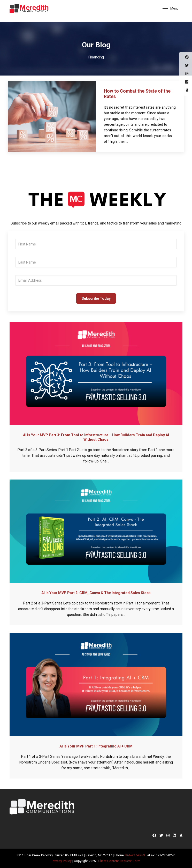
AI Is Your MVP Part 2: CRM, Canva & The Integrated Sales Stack (96, 593)
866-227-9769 (135, 855)
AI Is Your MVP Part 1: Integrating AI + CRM (96, 746)
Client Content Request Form (119, 861)
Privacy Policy (62, 861)
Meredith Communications (29, 10)
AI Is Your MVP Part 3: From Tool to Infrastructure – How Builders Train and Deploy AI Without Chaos (96, 437)
